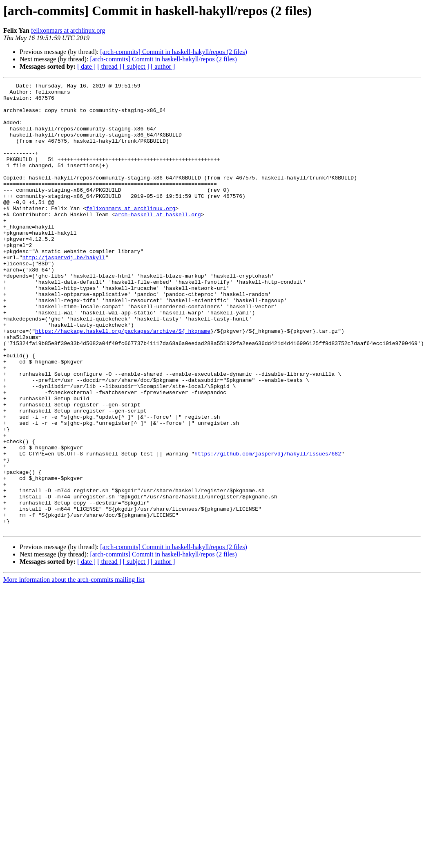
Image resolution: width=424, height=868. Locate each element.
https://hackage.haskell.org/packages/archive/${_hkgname (123, 381)
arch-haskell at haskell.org (158, 241)
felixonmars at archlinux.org (68, 30)
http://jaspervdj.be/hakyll (64, 293)
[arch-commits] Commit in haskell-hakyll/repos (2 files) (173, 52)
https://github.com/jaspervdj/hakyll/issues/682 (268, 528)
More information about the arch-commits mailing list (74, 669)
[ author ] (163, 66)
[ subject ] (136, 66)
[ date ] (86, 66)
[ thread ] (109, 66)
